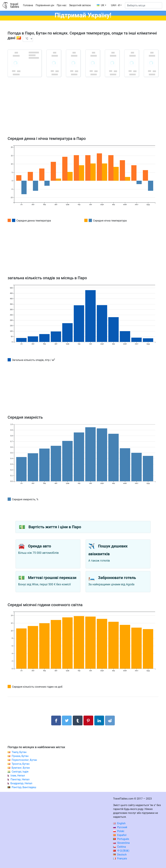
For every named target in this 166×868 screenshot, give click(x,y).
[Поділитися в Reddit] (110, 720)
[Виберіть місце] (144, 5)
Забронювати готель (117, 578)
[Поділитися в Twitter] (67, 720)
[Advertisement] (83, 111)
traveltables (15, 5)
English (119, 823)
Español (120, 835)
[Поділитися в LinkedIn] (99, 720)
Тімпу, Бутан (19, 752)
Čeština (120, 847)
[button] (116, 5)
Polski (119, 831)
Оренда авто (40, 546)
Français (120, 858)
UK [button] (100, 5)
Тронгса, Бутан (21, 764)
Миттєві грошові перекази (52, 578)
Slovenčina (121, 843)
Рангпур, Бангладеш (24, 787)
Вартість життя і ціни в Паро (55, 527)
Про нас (62, 5)
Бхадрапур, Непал (21, 783)
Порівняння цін (45, 5)
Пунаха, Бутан (20, 756)
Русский (120, 827)
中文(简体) (121, 851)
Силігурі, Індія (20, 772)
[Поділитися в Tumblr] (78, 720)
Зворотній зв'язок (80, 5)
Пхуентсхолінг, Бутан (24, 760)
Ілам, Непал (18, 776)
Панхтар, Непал (20, 779)
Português (121, 839)
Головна (28, 5)
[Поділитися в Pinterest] (88, 720)
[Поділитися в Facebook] (56, 720)
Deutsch (120, 855)
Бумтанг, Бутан (21, 768)
